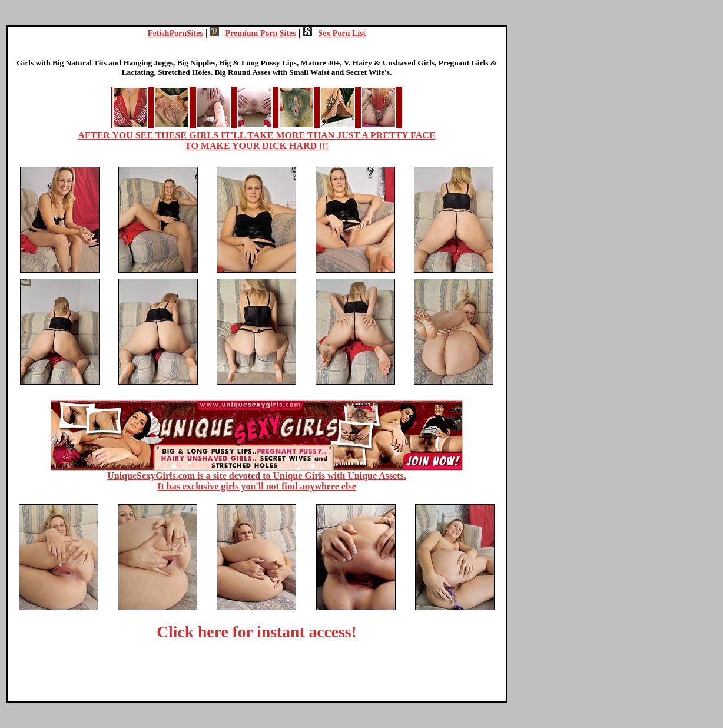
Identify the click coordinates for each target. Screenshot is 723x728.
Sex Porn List (334, 33)
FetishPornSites (175, 33)
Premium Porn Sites (253, 33)
